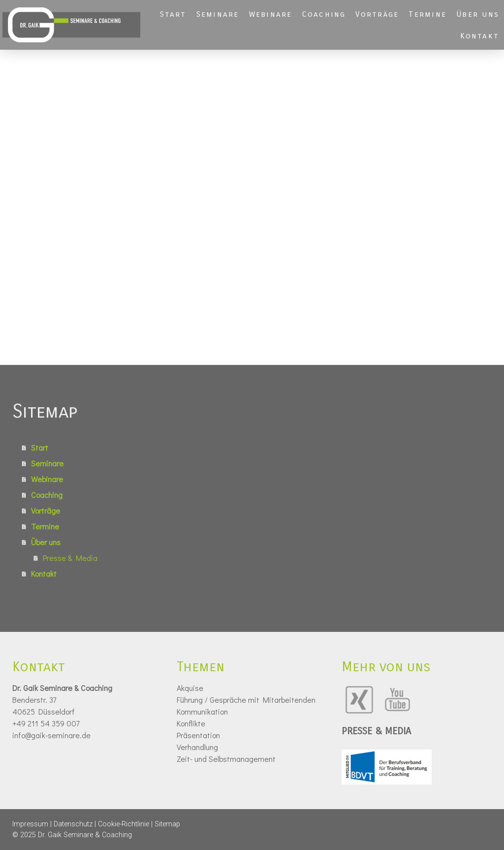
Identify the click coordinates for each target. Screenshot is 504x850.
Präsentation (198, 735)
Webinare (271, 14)
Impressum (30, 824)
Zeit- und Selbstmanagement (226, 759)
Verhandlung (197, 747)
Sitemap (167, 824)
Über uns (478, 14)
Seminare (218, 14)
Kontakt (480, 36)
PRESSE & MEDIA (376, 731)
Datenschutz (73, 824)
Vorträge (377, 14)
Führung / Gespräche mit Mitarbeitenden (246, 700)
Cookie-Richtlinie (124, 824)
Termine (427, 14)
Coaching (324, 14)
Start (173, 14)
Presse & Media (70, 558)
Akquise (190, 688)
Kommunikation (202, 711)
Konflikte (191, 723)
